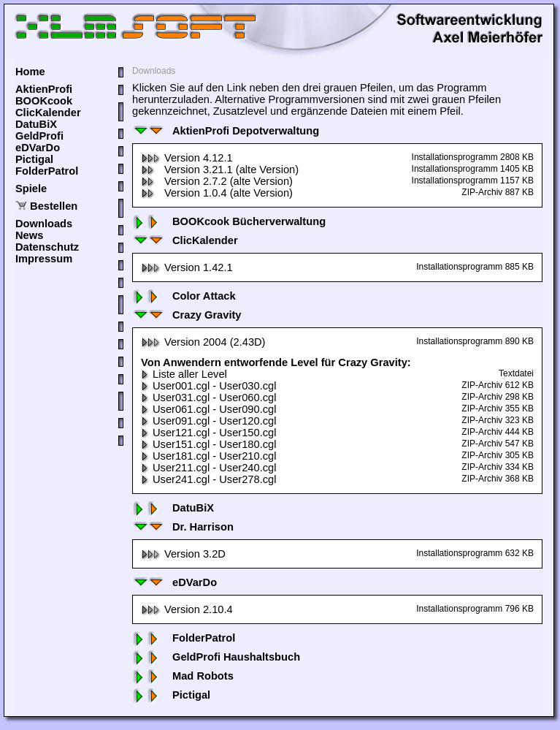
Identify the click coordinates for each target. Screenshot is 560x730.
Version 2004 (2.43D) (203, 342)
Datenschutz (47, 247)
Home (30, 72)
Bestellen (54, 206)
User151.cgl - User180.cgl (208, 444)
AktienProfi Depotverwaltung (226, 131)
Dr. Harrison (183, 527)
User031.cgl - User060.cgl (208, 398)
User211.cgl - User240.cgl (208, 468)
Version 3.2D (183, 554)
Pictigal (34, 159)
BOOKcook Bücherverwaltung (229, 221)
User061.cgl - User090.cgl (208, 409)
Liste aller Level (184, 374)
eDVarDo (38, 148)
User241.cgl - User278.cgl (208, 479)
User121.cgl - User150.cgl (208, 433)
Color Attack (184, 296)
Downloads (44, 224)
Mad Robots (183, 676)
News (29, 235)
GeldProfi (39, 136)
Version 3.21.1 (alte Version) (220, 170)
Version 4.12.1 (187, 158)
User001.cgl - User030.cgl (208, 386)
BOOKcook (44, 101)
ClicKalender (48, 113)
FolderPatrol (47, 171)
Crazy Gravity (187, 315)
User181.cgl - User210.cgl (208, 456)
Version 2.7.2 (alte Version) (217, 181)
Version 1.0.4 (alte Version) (217, 193)
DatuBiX (36, 124)
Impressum (44, 259)
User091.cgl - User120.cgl (208, 421)
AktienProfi (44, 89)
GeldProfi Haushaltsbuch (216, 657)
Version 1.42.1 (187, 267)
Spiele (31, 189)
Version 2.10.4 (187, 609)
